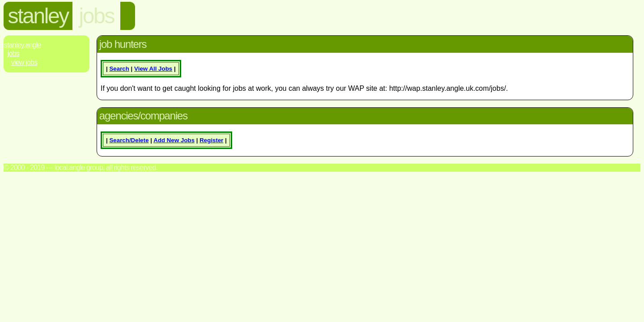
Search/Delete (129, 140)
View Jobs (24, 62)
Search (119, 69)
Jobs (13, 53)
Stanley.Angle (23, 45)
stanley (38, 16)
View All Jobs (153, 69)
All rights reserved (131, 167)
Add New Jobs (174, 140)
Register (211, 140)
